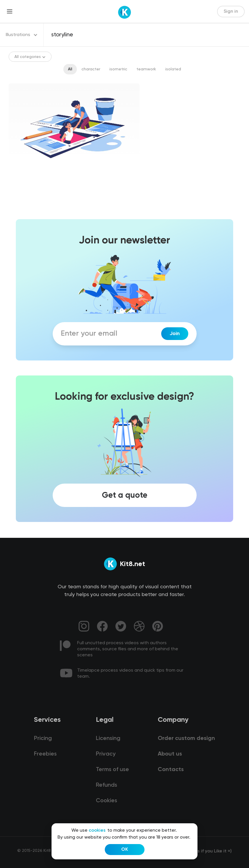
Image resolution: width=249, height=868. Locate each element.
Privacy (106, 754)
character (91, 69)
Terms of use (112, 770)
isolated (173, 69)
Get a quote (125, 495)
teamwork (146, 69)
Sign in (231, 12)
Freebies (45, 754)
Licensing (108, 739)
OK (125, 850)
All (70, 69)
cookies (97, 831)
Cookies (107, 801)
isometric (118, 69)
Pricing (43, 739)
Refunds (107, 785)
